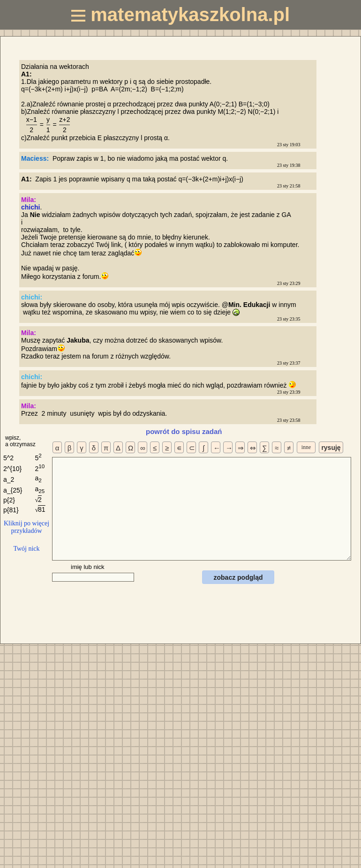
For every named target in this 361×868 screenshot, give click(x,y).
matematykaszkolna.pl (180, 15)
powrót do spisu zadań (184, 431)
